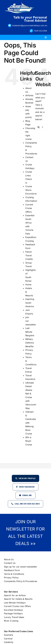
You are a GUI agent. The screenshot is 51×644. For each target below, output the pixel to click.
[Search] (39, 127)
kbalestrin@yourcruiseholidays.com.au (30, 25)
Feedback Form (12, 570)
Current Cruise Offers (29, 208)
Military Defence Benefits (30, 343)
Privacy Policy (11, 578)
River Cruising (11, 621)
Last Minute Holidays (15, 603)
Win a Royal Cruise (29, 441)
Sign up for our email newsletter (21, 567)
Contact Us (10, 563)
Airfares (29, 95)
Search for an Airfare (15, 595)
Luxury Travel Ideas (14, 617)
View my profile (27, 478)
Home (28, 285)
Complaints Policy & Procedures (21, 581)
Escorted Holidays (13, 610)
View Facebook (27, 487)
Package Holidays (13, 613)
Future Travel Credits (29, 255)
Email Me (27, 495)
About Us (9, 559)
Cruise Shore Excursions (31, 190)
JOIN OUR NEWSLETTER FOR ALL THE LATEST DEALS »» (25, 533)
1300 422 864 (41, 31)
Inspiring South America (30, 303)
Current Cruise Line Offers (17, 606)
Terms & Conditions (14, 574)
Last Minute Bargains (30, 332)
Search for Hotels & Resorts (18, 599)
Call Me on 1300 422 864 (27, 504)
